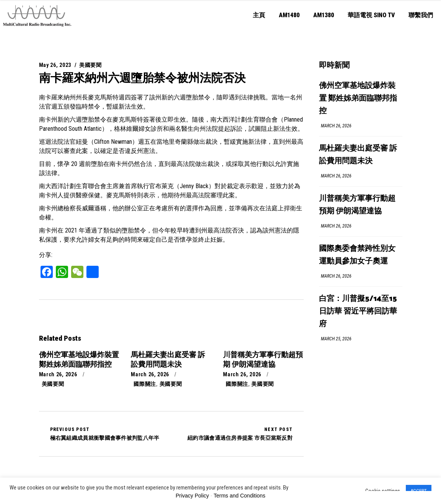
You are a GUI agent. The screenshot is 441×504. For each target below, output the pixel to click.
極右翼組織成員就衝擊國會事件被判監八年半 (105, 434)
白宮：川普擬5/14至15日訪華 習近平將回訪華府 (358, 311)
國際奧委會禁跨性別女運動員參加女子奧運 (357, 255)
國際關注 (145, 384)
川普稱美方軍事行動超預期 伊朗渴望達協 (357, 205)
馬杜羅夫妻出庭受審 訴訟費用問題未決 (358, 155)
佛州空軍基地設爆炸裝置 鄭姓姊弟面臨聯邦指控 (358, 98)
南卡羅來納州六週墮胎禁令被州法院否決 (142, 78)
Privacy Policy (192, 496)
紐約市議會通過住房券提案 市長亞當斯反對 (240, 434)
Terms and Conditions (239, 496)
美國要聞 (90, 65)
